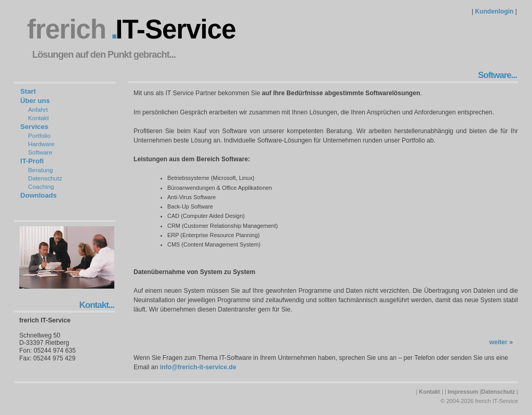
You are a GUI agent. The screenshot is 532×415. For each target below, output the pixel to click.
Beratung (41, 170)
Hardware (41, 144)
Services (34, 127)
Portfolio (39, 136)
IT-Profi (32, 161)
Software (40, 152)
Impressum (463, 392)
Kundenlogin (494, 11)
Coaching (41, 187)
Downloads (38, 195)
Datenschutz (45, 178)
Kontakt (38, 118)
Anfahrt (38, 110)
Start (28, 91)
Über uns (35, 101)
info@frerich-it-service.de (198, 367)
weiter (498, 342)
